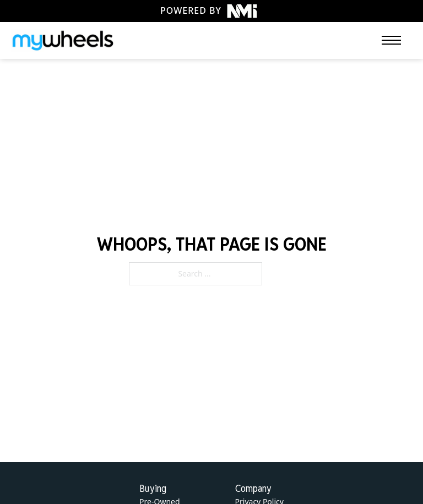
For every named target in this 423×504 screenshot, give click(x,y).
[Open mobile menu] (391, 40)
